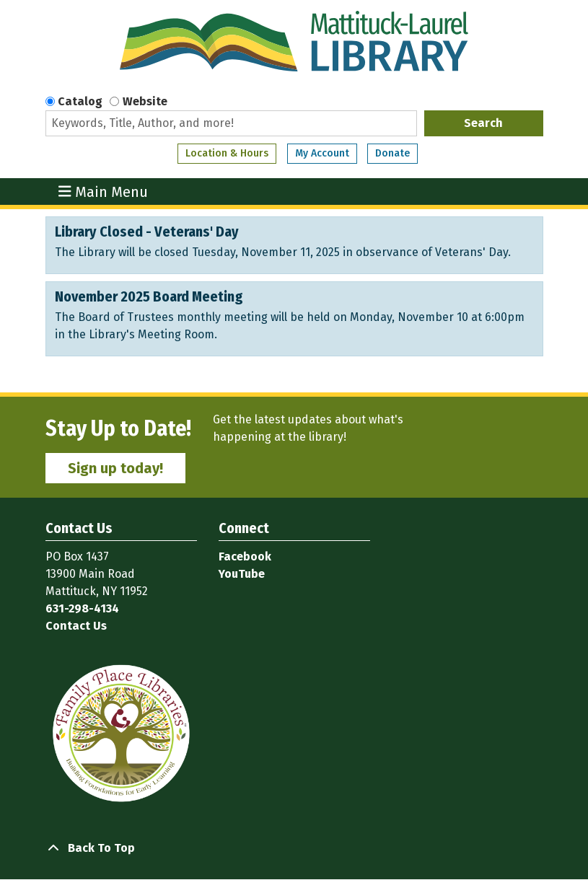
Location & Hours (227, 153)
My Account (322, 153)
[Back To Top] (294, 848)
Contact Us (76, 626)
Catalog (80, 101)
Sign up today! (115, 468)
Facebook (245, 556)
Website (145, 101)
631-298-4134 (82, 608)
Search (483, 123)
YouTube (242, 574)
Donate (392, 153)
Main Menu (103, 192)
